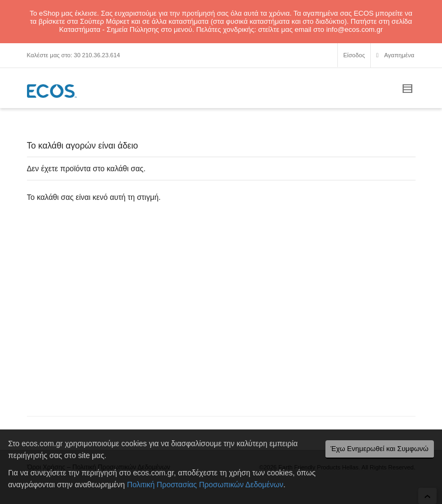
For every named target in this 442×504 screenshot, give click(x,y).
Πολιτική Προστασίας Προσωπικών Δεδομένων (205, 485)
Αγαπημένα (395, 57)
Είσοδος (354, 55)
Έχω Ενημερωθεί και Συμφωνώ (380, 449)
